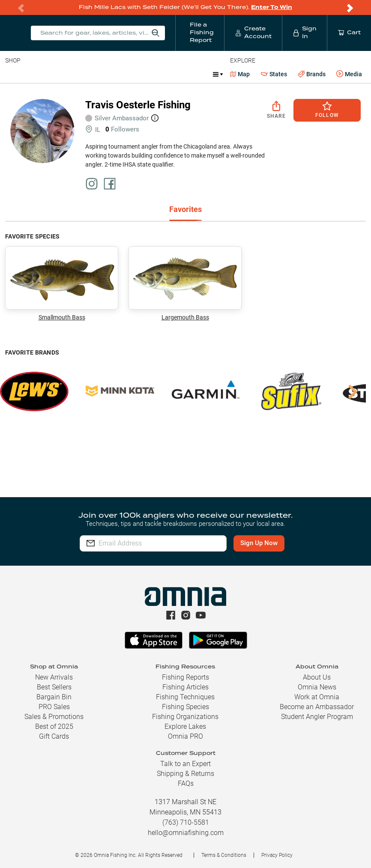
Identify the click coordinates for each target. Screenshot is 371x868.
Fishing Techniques (185, 697)
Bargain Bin (54, 697)
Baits (12, 74)
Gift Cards (54, 736)
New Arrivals (54, 677)
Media (349, 74)
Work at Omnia (317, 697)
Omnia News (317, 687)
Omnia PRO (185, 736)
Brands (312, 74)
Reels (94, 74)
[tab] (185, 210)
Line (39, 74)
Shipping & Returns (185, 774)
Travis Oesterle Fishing (138, 105)
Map (240, 74)
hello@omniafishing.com (186, 833)
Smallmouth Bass (62, 283)
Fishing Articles (185, 687)
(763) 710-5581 (186, 822)
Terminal (127, 74)
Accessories (170, 74)
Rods (66, 74)
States (274, 74)
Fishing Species (185, 707)
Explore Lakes (185, 726)
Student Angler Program (317, 717)
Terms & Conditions (224, 855)
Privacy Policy (277, 855)
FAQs (186, 783)
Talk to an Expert (185, 764)
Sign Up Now (260, 543)
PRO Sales (54, 707)
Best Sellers (54, 687)
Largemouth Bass (185, 283)
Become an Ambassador (317, 707)
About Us (317, 677)
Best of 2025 (54, 726)
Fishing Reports (185, 677)
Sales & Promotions (54, 717)
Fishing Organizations (185, 717)
